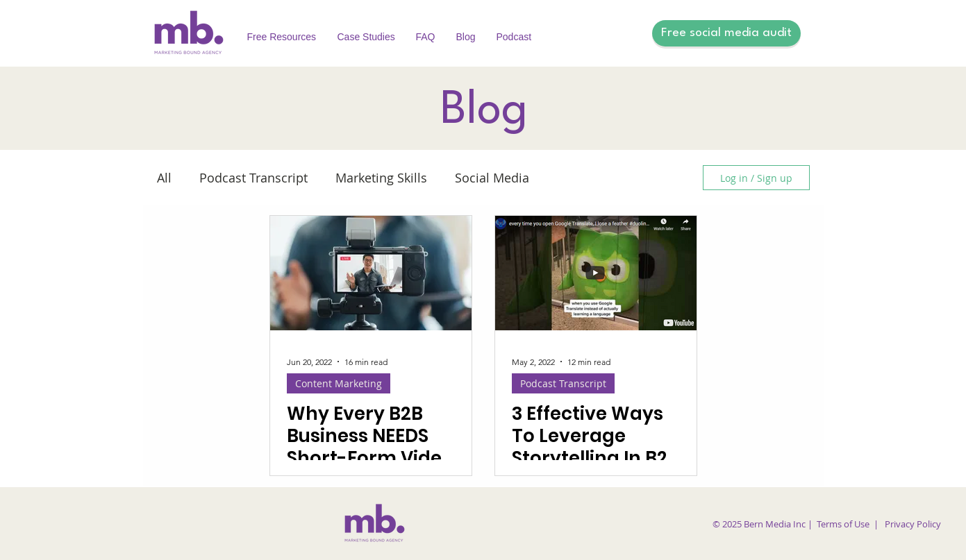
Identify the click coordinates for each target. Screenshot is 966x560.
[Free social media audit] (726, 33)
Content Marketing (339, 383)
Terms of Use (843, 524)
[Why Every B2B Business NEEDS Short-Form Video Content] (371, 273)
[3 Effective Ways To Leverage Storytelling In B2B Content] (596, 273)
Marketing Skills (381, 178)
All (164, 178)
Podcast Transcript (253, 178)
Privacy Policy (913, 524)
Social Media (492, 178)
